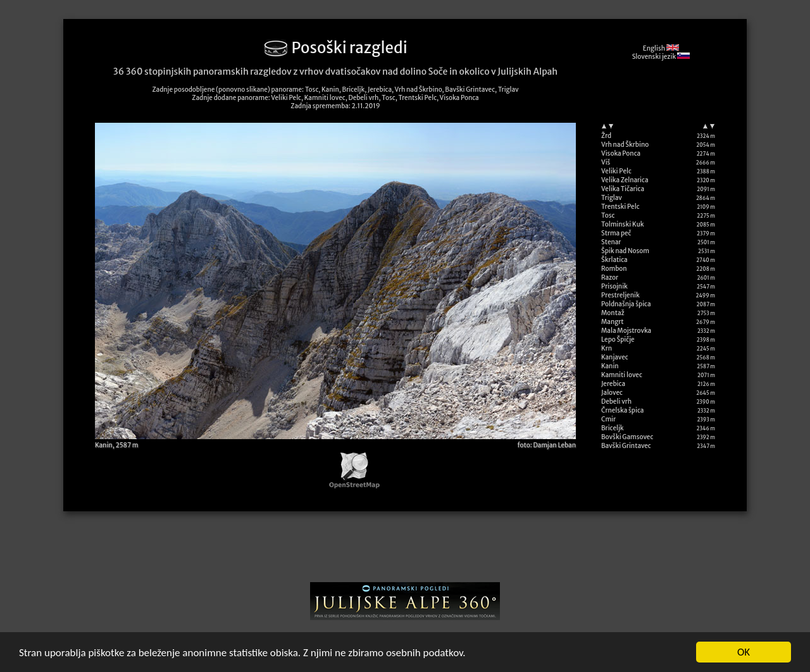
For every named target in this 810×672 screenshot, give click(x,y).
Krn (607, 348)
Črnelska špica (622, 410)
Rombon (614, 269)
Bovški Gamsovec (627, 437)
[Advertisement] (405, 551)
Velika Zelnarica (625, 180)
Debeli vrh (616, 401)
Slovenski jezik (661, 57)
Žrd (606, 136)
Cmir (608, 419)
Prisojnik (614, 286)
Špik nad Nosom (625, 251)
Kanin (610, 366)
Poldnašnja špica (626, 304)
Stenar (611, 242)
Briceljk (613, 428)
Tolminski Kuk (623, 224)
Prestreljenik (620, 295)
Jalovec (612, 393)
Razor (610, 277)
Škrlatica (614, 260)
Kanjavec (615, 357)
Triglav (612, 198)
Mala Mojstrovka (626, 331)
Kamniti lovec (622, 375)
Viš (606, 162)
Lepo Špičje (618, 339)
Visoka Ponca (621, 153)
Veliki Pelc (616, 171)
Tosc (608, 215)
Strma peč (616, 233)
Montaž (613, 313)
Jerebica (613, 384)
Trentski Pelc (620, 207)
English (661, 48)
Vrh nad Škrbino (625, 145)
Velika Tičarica (623, 189)
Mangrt (613, 322)
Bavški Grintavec (626, 446)
